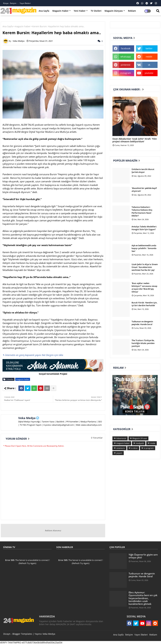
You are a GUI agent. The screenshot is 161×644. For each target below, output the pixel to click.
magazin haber (23, 26)
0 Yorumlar (97, 438)
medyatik (140, 443)
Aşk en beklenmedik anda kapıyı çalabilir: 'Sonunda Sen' (144, 248)
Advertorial (121, 438)
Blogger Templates (22, 634)
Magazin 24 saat (140, 438)
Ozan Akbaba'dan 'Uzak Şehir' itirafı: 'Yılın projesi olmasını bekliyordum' (135, 140)
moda (153, 443)
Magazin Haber (60, 11)
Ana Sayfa (44, 11)
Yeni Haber (80, 11)
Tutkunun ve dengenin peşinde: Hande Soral (142, 323)
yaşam (119, 453)
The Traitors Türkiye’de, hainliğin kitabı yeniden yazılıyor (143, 343)
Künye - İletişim (10, 3)
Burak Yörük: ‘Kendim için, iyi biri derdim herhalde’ (144, 304)
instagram (126, 73)
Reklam (132, 11)
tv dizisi (134, 448)
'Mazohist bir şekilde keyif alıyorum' (144, 190)
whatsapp (126, 57)
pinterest (126, 65)
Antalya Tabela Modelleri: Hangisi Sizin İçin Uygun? (144, 228)
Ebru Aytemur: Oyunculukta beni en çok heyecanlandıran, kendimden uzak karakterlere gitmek (143, 598)
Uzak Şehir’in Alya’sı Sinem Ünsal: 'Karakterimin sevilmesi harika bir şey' (145, 267)
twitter (149, 48)
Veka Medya (27, 418)
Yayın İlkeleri (25, 3)
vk (149, 65)
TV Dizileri (96, 11)
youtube (149, 73)
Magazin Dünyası (114, 11)
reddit (149, 57)
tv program (149, 448)
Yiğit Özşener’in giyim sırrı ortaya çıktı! (143, 556)
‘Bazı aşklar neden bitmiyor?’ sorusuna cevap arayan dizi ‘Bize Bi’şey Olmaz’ (144, 288)
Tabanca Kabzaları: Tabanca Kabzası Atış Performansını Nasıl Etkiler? (142, 211)
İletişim (129, 635)
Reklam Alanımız (53, 531)
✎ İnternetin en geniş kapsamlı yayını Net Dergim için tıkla (33, 355)
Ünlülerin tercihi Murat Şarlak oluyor (143, 171)
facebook (126, 48)
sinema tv (121, 448)
